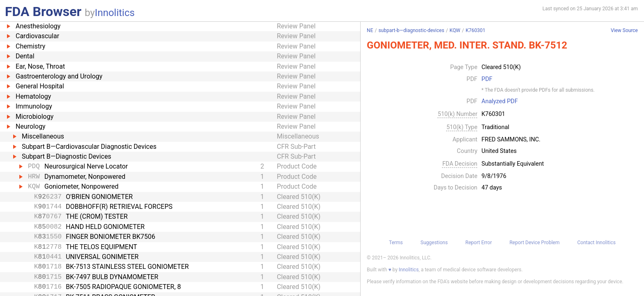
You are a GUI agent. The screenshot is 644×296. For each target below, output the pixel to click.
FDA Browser (43, 12)
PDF (487, 79)
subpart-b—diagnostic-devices (411, 30)
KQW (455, 30)
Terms (396, 243)
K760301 (476, 30)
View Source (624, 31)
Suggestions (434, 243)
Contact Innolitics (596, 243)
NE (370, 30)
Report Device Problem (534, 243)
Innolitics (115, 13)
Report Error (478, 243)
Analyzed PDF (499, 102)
